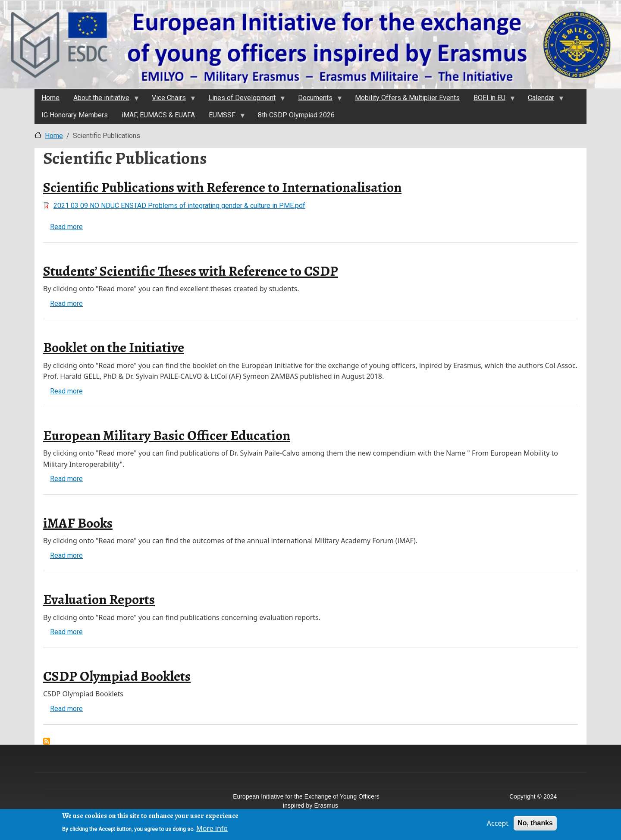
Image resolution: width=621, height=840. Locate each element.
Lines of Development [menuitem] (243, 100)
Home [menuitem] (50, 98)
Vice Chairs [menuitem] (170, 100)
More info (212, 830)
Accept (498, 825)
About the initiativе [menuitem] (103, 100)
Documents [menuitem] (317, 100)
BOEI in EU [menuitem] (491, 100)
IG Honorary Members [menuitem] (75, 115)
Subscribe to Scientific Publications (47, 741)
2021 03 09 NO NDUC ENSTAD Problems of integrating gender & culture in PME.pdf (179, 206)
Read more (66, 227)
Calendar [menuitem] (542, 100)
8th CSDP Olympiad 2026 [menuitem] (296, 115)
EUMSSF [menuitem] (223, 117)
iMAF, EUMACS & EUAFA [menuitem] (158, 115)
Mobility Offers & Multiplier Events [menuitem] (407, 98)
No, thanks (535, 825)
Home (54, 136)
